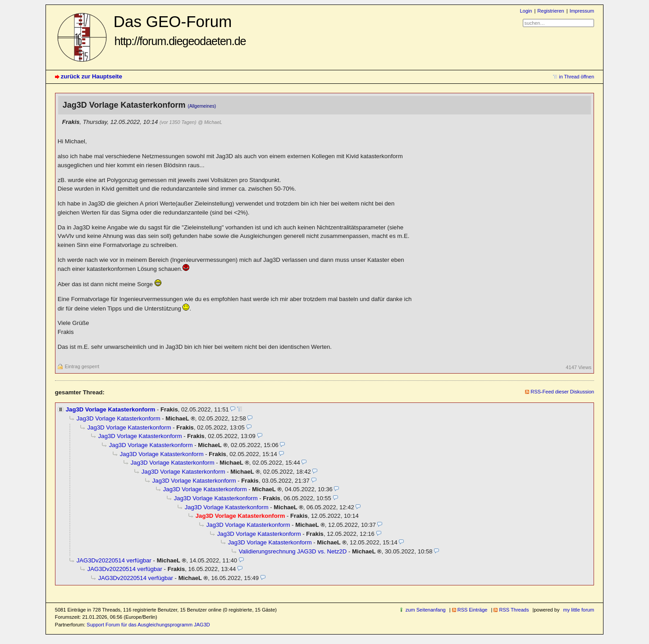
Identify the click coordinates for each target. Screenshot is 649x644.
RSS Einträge (473, 610)
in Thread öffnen (576, 77)
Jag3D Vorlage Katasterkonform (111, 409)
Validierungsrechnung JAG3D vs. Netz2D (293, 551)
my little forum (579, 610)
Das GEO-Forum (180, 30)
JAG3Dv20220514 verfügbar (114, 560)
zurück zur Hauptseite (91, 76)
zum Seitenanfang (426, 610)
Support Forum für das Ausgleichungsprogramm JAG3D (148, 625)
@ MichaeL (210, 122)
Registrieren (551, 11)
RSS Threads (514, 610)
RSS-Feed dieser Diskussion (562, 392)
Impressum (582, 11)
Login (526, 11)
